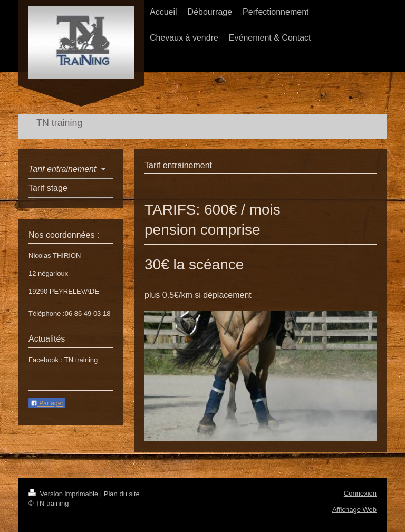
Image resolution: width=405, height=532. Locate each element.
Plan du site (122, 494)
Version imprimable (64, 494)
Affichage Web (354, 510)
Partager (47, 403)
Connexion (360, 493)
